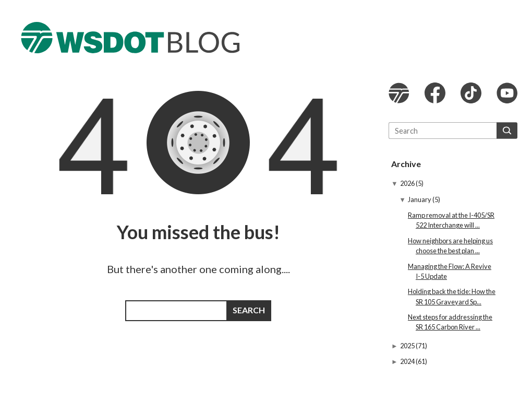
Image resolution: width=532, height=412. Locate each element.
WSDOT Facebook (435, 93)
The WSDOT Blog (130, 38)
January (420, 199)
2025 (408, 346)
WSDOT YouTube (507, 93)
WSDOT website (399, 93)
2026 (408, 183)
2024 (408, 361)
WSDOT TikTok (471, 93)
